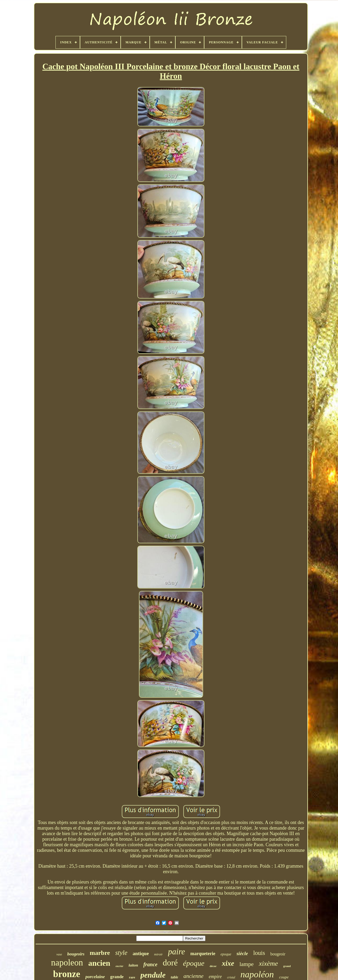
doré (170, 963)
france (150, 964)
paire (176, 952)
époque (194, 963)
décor (213, 966)
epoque (226, 954)
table (175, 977)
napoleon (67, 963)
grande (117, 977)
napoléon (257, 974)
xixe (228, 963)
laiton (133, 965)
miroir (159, 954)
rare (132, 977)
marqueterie (203, 954)
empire (215, 977)
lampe (247, 964)
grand (287, 966)
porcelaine (95, 977)
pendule (153, 975)
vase (59, 954)
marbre (100, 953)
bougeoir (278, 954)
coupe (284, 977)
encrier (119, 966)
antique (141, 953)
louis (259, 953)
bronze (67, 974)
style (121, 953)
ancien (99, 963)
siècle (242, 953)
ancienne (194, 976)
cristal (231, 977)
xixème (268, 963)
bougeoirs (76, 954)
